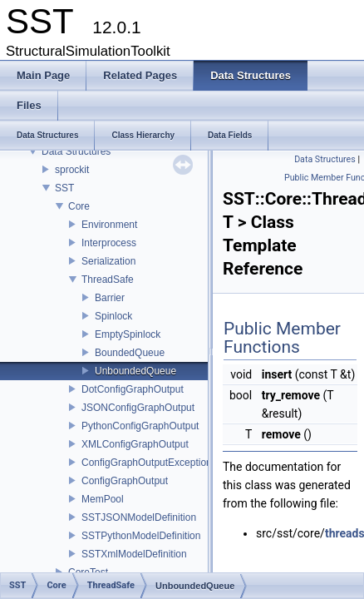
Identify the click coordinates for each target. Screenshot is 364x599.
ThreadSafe (108, 280)
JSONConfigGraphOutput (138, 408)
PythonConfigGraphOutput (140, 426)
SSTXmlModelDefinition (134, 554)
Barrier (110, 298)
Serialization (108, 261)
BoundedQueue (130, 353)
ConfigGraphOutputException (147, 463)
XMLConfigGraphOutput (135, 444)
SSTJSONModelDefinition (139, 517)
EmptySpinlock (128, 334)
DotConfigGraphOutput (133, 389)
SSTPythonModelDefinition (141, 536)
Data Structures (76, 151)
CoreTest (88, 572)
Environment (109, 225)
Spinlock (113, 316)
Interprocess (109, 243)
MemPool (103, 499)
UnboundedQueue (135, 371)
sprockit (72, 170)
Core (79, 206)
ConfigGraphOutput (125, 481)
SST (64, 188)
